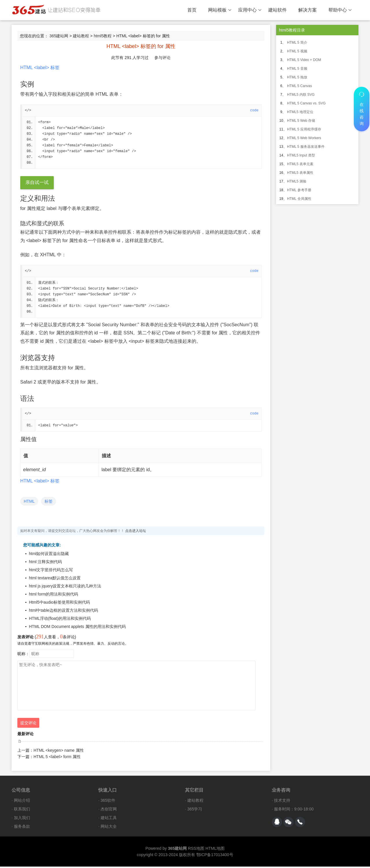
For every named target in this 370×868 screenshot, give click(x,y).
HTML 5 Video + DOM (304, 60)
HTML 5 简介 (297, 43)
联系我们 (22, 810)
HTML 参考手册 (299, 190)
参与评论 (162, 58)
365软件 (108, 802)
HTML (29, 503)
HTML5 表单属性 (300, 173)
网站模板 (220, 10)
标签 (49, 503)
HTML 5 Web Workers (304, 138)
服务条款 (22, 828)
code (254, 110)
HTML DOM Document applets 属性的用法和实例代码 (77, 628)
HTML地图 (215, 850)
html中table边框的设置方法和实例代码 (63, 612)
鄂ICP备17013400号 (215, 856)
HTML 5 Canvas (299, 86)
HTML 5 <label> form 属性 (57, 758)
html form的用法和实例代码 (53, 596)
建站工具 (109, 819)
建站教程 (81, 36)
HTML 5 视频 (297, 51)
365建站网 (59, 36)
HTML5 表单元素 (300, 164)
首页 (192, 10)
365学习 (195, 810)
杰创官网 (109, 810)
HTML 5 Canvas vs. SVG (306, 103)
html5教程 (103, 36)
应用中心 (250, 10)
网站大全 (109, 828)
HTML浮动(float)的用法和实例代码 (60, 620)
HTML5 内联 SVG (301, 95)
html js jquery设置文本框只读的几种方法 (65, 587)
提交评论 (28, 724)
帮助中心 (340, 10)
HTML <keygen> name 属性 (59, 752)
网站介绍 (22, 802)
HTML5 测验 (297, 181)
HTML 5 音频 (297, 69)
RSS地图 (196, 850)
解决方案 (308, 10)
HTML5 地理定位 (300, 112)
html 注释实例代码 (45, 563)
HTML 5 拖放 (297, 77)
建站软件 (277, 10)
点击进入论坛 (136, 532)
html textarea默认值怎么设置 (55, 579)
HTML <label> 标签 (40, 68)
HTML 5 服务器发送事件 (306, 147)
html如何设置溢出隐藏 (49, 555)
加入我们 (22, 819)
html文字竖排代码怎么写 (51, 571)
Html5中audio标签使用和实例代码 (59, 604)
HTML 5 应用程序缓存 (304, 129)
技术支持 (282, 802)
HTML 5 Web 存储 (301, 121)
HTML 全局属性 (299, 199)
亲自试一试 (37, 183)
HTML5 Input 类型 (301, 155)
